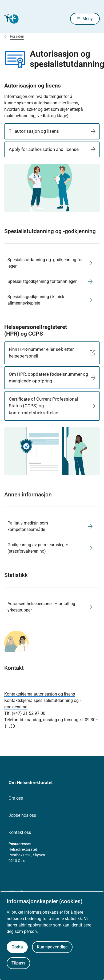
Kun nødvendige (52, 947)
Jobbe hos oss (22, 815)
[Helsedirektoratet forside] (11, 19)
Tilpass (18, 963)
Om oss (16, 798)
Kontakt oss (20, 832)
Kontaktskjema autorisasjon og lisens (40, 694)
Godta (17, 947)
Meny (88, 19)
